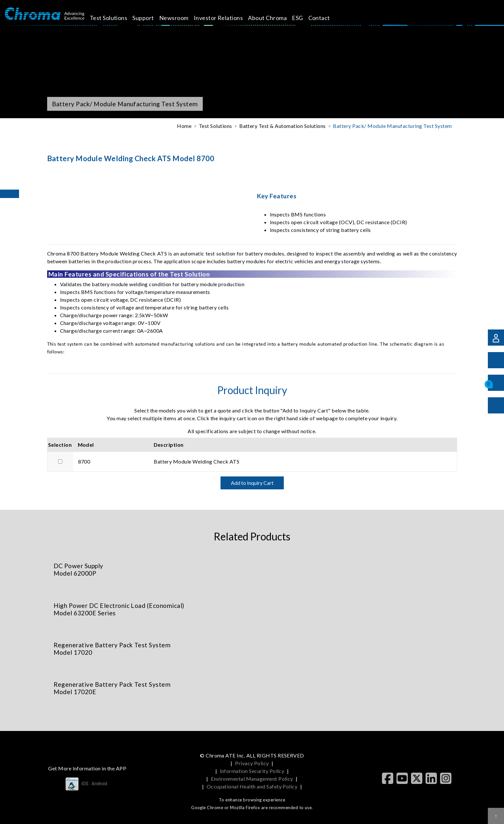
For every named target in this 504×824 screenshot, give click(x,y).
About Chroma (275, 18)
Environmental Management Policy (252, 779)
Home (184, 126)
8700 (84, 461)
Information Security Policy (252, 771)
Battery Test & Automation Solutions (283, 126)
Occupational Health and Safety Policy (252, 786)
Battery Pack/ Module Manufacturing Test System (392, 126)
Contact (326, 18)
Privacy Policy (252, 763)
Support (150, 18)
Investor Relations (226, 18)
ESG (305, 18)
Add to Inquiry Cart (252, 483)
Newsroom (181, 18)
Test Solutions (116, 18)
